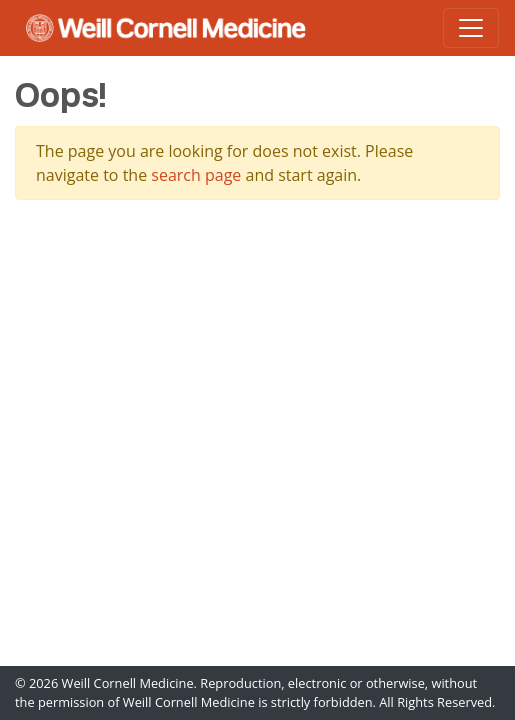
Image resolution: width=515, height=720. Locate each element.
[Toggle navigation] (471, 28)
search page (196, 175)
